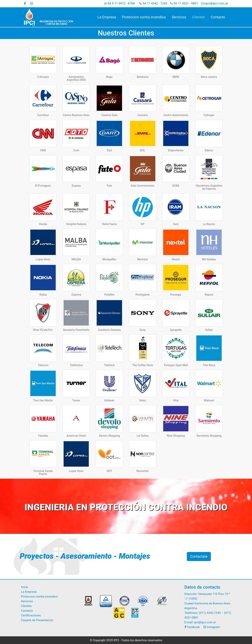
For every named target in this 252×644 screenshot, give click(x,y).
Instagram (212, 627)
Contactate (199, 556)
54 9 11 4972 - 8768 (120, 3)
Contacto (218, 17)
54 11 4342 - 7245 (153, 3)
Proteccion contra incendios (144, 17)
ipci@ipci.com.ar (215, 3)
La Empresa (107, 17)
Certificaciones (31, 615)
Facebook (192, 627)
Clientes (199, 17)
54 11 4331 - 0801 (184, 3)
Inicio (25, 587)
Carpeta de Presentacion (37, 620)
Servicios (179, 17)
